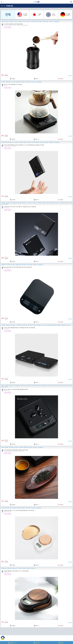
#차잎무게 (30, 447)
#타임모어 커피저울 (27, 142)
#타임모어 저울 (4, 142)
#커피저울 (3, 82)
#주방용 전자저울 (45, 203)
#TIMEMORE (51, 142)
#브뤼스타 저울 (23, 386)
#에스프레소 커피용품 (37, 203)
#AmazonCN (51, 21)
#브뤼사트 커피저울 (31, 386)
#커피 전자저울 (45, 21)
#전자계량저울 (50, 325)
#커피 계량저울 (14, 203)
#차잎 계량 (23, 568)
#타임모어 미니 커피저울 (13, 142)
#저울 (7, 21)
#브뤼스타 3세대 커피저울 (64, 386)
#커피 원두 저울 (34, 21)
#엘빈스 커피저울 (37, 325)
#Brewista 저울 (49, 386)
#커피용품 (62, 203)
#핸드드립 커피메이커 (22, 203)
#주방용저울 (57, 21)
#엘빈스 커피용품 (57, 325)
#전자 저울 (16, 21)
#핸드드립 (66, 203)
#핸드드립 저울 (45, 142)
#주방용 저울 (18, 265)
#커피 (42, 325)
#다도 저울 (16, 447)
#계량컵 (20, 21)
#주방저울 (17, 82)
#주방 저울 (3, 21)
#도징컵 (28, 21)
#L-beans (68, 325)
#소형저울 (21, 447)
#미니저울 (13, 82)
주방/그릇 (3, 6)
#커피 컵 (24, 21)
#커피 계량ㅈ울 (19, 325)
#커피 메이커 (29, 203)
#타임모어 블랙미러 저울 (36, 142)
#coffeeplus (6, 204)
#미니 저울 (18, 568)
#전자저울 (39, 21)
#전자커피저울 (28, 82)
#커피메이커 (57, 203)
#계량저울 (11, 21)
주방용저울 (9, 6)
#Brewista (6, 387)
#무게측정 (28, 508)
